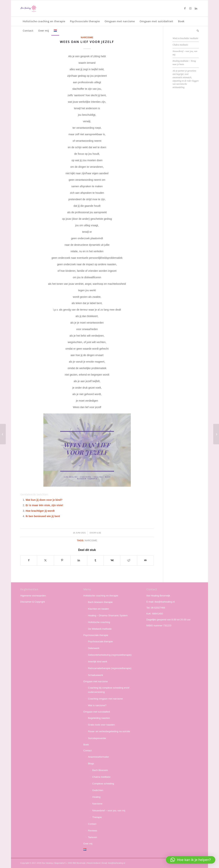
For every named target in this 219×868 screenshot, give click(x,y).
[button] (191, 860)
